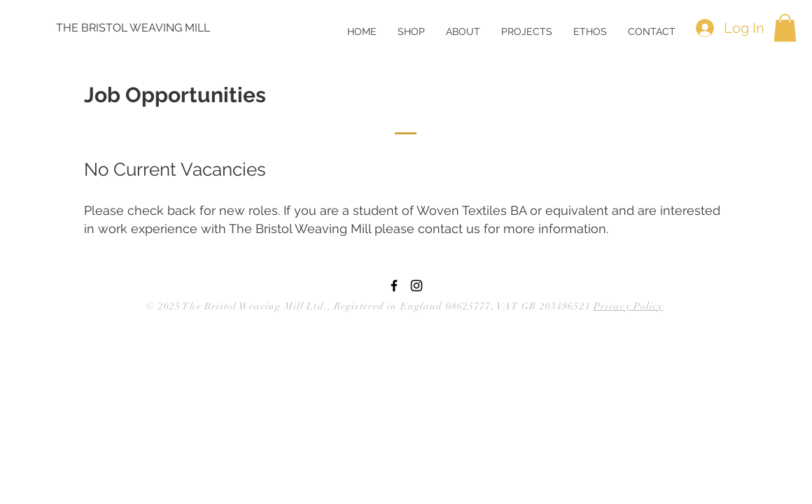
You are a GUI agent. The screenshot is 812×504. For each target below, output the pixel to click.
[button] (463, 31)
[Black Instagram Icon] (416, 286)
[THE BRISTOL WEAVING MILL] (133, 28)
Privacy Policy (629, 306)
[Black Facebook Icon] (394, 286)
